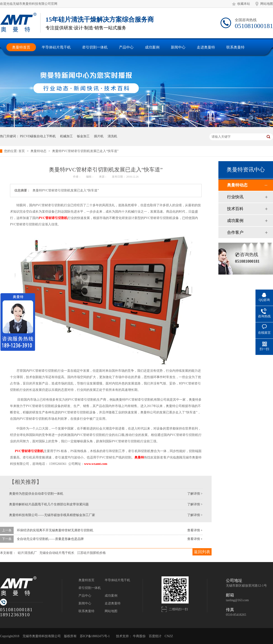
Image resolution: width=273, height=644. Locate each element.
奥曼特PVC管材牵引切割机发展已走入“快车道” (85, 151)
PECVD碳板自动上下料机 (38, 136)
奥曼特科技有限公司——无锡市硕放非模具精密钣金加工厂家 (52, 515)
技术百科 (235, 209)
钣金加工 (83, 136)
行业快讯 (235, 197)
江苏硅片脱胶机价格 (91, 553)
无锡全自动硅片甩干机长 (57, 553)
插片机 (99, 136)
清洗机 (112, 136)
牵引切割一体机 (90, 588)
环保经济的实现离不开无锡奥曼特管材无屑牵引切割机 (55, 530)
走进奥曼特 (113, 603)
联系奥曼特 (86, 611)
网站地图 (267, 4)
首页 (22, 151)
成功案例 (235, 221)
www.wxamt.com (96, 464)
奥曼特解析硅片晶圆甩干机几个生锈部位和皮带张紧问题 (49, 504)
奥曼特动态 (39, 151)
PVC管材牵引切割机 (29, 451)
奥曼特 (139, 457)
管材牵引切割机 (53, 218)
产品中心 (85, 596)
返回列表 (202, 552)
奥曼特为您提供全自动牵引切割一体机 (36, 494)
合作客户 (235, 232)
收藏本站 (244, 4)
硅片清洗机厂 (27, 553)
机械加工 (66, 136)
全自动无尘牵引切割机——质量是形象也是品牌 (50, 539)
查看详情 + (195, 530)
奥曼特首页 (86, 580)
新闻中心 (85, 603)
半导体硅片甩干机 (117, 580)
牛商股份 (139, 636)
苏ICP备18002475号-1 (95, 636)
